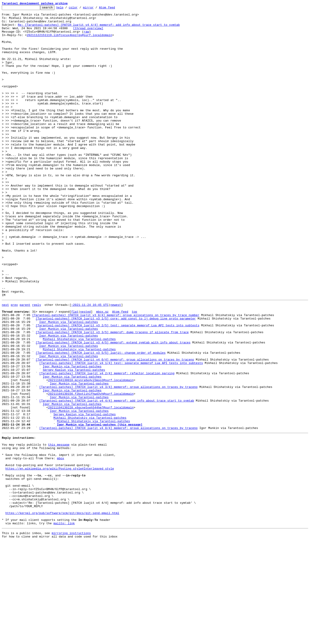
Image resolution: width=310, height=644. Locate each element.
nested (85, 372)
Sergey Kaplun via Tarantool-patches (74, 441)
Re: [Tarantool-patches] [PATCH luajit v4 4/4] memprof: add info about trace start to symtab (99, 29)
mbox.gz (102, 372)
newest (116, 364)
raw (86, 37)
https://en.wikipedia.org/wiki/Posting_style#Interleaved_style (60, 559)
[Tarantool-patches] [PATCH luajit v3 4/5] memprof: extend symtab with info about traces (113, 409)
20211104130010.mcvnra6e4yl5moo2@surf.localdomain (91, 454)
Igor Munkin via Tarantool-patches (69, 384)
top (134, 372)
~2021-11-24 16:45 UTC (90, 364)
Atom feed (114, 9)
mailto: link (64, 624)
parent (25, 364)
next (5, 364)
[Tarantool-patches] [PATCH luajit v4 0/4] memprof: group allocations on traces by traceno (115, 429)
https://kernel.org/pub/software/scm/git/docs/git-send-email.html (62, 612)
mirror (95, 9)
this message (59, 530)
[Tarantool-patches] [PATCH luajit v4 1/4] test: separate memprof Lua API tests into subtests (121, 433)
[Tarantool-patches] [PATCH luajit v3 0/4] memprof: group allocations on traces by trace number (116, 376)
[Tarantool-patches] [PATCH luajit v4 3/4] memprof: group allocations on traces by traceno (118, 462)
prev (14, 364)
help (67, 9)
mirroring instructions (71, 635)
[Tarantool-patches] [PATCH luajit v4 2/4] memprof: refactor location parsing (107, 446)
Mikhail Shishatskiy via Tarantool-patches (79, 405)
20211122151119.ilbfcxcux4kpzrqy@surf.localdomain (69, 41)
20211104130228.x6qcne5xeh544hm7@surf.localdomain (91, 487)
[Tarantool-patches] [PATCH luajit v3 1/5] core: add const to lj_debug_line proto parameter (116, 380)
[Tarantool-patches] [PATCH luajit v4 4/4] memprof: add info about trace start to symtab (117, 478)
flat (75, 372)
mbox (61, 546)
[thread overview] (88, 33)
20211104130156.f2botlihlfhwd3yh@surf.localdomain (91, 470)
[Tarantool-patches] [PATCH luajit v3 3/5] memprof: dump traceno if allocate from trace (112, 396)
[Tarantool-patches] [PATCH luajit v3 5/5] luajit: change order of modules (100, 421)
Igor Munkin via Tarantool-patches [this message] (100, 507)
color (80, 9)
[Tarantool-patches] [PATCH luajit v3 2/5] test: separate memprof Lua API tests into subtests (117, 388)
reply (37, 364)
